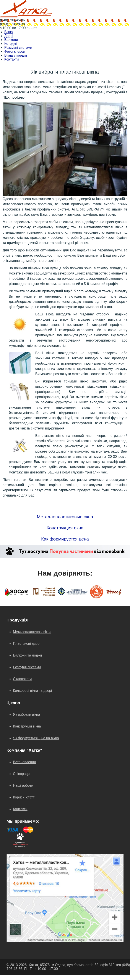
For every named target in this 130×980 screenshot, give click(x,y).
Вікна (9, 32)
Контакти (12, 59)
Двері (9, 36)
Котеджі (11, 44)
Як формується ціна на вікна (36, 738)
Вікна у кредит (16, 55)
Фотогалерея (15, 51)
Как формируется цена (65, 539)
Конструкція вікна (27, 726)
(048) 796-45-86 (12, 20)
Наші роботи (23, 786)
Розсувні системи (18, 48)
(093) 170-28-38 (12, 24)
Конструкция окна (65, 528)
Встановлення (24, 762)
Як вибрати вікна (27, 715)
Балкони (11, 40)
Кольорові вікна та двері (32, 691)
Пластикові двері (27, 644)
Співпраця (21, 774)
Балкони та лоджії (28, 655)
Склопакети (22, 679)
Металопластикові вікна (32, 632)
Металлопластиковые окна (65, 517)
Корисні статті (24, 797)
